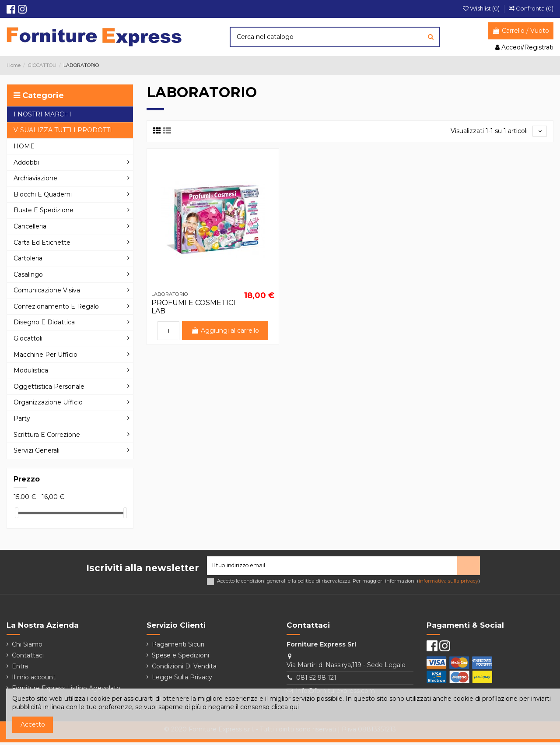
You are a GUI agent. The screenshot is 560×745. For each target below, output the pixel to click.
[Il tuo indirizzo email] (332, 567)
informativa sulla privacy (448, 583)
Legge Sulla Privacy (182, 680)
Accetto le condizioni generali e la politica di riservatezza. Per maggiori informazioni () (348, 584)
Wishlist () (482, 8)
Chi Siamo (27, 647)
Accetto (33, 724)
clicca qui (285, 707)
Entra (20, 669)
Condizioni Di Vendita (184, 669)
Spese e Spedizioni (180, 658)
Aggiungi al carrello (226, 332)
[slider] (17, 513)
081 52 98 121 (316, 681)
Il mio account (34, 680)
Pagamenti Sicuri (178, 647)
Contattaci (28, 658)
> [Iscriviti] (469, 567)
